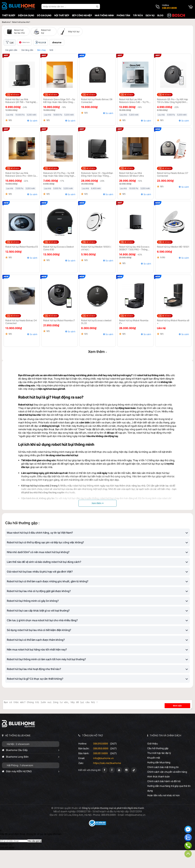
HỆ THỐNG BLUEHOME (18, 753)
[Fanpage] (105, 788)
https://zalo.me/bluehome (107, 781)
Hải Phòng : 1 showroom (20, 783)
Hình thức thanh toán (158, 794)
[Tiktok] (134, 788)
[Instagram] (127, 788)
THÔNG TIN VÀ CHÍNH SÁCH (165, 753)
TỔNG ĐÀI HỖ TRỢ (92, 753)
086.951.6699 (100, 771)
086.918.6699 (100, 761)
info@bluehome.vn (103, 776)
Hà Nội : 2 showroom (18, 762)
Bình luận (182, 724)
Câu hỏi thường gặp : (22, 541)
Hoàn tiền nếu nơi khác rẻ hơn (163, 813)
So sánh (34, 138)
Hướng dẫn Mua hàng (159, 780)
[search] (98, 6)
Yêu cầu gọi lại (35, 859)
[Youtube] (119, 788)
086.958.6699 (101, 766)
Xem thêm (96, 369)
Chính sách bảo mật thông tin (163, 785)
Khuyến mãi (154, 776)
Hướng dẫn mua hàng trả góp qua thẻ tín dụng (169, 806)
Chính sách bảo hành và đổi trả (164, 799)
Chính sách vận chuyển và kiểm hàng (167, 790)
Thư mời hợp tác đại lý (159, 771)
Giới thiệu (153, 761)
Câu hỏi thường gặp (158, 766)
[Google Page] (112, 788)
